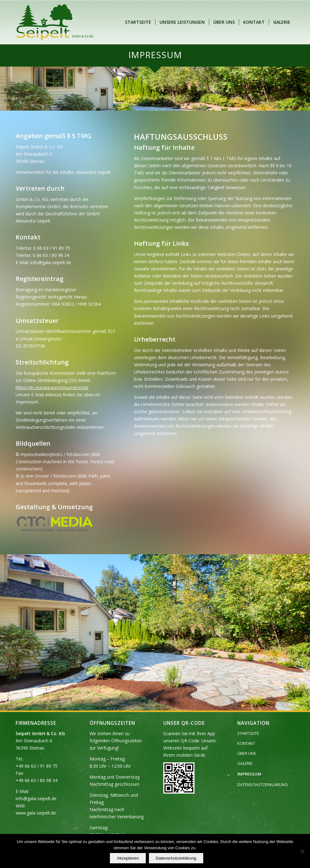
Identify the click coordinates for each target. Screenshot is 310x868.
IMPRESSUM (249, 774)
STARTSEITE (248, 733)
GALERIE (245, 763)
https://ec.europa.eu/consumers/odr (52, 387)
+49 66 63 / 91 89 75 (37, 766)
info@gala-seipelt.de (36, 798)
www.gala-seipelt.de (36, 813)
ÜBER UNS (247, 753)
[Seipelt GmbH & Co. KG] (55, 22)
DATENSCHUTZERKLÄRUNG (263, 785)
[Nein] (302, 851)
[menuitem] (138, 22)
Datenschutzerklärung (176, 858)
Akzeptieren (128, 858)
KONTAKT (246, 743)
